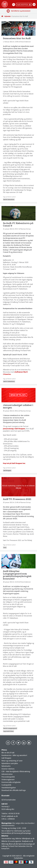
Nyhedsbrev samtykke (10, 763)
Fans (5, 548)
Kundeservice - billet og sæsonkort (14, 755)
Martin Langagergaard (10, 728)
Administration (7, 774)
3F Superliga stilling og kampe (11, 796)
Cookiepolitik (6, 785)
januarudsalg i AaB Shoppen (14, 429)
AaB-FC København (9, 381)
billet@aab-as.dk (28, 838)
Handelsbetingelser (9, 788)
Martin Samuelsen (9, 200)
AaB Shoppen (7, 471)
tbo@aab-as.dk (28, 841)
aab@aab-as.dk (12, 816)
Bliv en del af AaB (8, 753)
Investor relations (8, 769)
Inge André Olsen (8, 731)
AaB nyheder (8, 750)
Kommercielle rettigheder (11, 782)
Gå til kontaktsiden (9, 800)
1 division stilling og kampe (13, 796)
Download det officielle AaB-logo (14, 790)
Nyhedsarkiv (6, 766)
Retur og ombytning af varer (12, 761)
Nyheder (8, 16)
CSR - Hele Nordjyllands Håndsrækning (16, 771)
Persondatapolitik (8, 777)
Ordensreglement (8, 779)
